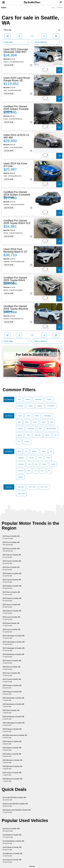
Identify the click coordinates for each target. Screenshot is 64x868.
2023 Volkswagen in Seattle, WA (14, 649)
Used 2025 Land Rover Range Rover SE (17, 79)
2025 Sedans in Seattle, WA (12, 599)
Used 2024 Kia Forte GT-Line (15, 165)
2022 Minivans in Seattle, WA (12, 780)
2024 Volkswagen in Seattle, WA (14, 637)
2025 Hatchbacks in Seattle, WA (13, 699)
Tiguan (44, 464)
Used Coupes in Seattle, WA (12, 861)
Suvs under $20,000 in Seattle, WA (14, 799)
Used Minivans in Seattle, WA (12, 855)
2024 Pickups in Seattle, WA (12, 687)
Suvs (19, 399)
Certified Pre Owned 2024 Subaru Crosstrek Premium (17, 195)
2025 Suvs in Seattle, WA (11, 537)
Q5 (36, 471)
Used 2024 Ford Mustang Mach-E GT (15, 250)
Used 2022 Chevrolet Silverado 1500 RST (16, 51)
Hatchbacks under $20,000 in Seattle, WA (17, 811)
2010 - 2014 (44, 487)
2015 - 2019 (32, 487)
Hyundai (20, 429)
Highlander (21, 458)
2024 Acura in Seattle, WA (11, 668)
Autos (4, 8)
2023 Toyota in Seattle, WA (12, 581)
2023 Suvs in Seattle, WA (11, 550)
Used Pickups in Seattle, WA (12, 848)
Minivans (21, 406)
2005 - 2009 (21, 493)
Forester (20, 471)
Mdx (29, 471)
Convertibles (51, 406)
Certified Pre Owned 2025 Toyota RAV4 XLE (17, 222)
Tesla (28, 435)
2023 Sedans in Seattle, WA (12, 575)
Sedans (28, 399)
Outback (20, 477)
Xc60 (40, 458)
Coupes (30, 406)
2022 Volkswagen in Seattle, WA (14, 724)
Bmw (40, 429)
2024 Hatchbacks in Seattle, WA (13, 656)
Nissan (47, 435)
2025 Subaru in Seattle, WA (12, 662)
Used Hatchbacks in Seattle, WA (13, 842)
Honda (44, 422)
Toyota (20, 416)
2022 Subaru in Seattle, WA (12, 755)
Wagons (40, 406)
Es (49, 471)
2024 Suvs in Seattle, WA (11, 543)
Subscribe (60, 8)
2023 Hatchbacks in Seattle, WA (13, 718)
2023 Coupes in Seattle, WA (12, 774)
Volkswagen (47, 416)
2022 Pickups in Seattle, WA (12, 743)
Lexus (28, 416)
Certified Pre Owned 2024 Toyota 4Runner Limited (16, 309)
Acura (35, 422)
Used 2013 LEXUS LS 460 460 (16, 136)
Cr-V (43, 471)
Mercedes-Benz (51, 429)
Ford (52, 422)
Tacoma (32, 458)
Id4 (29, 464)
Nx (51, 451)
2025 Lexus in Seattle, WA (11, 618)
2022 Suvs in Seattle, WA (11, 568)
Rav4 (19, 451)
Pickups (49, 399)
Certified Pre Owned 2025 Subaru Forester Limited (16, 109)
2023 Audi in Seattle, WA (11, 624)
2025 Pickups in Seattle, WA (12, 730)
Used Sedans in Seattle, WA (12, 836)
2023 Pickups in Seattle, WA (12, 693)
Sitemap (32, 866)
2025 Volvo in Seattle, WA (11, 674)
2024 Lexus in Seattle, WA (11, 631)
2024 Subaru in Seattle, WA (12, 612)
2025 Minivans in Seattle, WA (12, 768)
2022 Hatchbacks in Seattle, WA (13, 705)
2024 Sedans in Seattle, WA (12, 587)
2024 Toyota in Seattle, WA (12, 556)
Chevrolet (38, 435)
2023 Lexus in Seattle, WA (11, 606)
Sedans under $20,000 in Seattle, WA (15, 805)
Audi (19, 422)
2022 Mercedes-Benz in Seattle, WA (15, 736)
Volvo (27, 422)
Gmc (56, 435)
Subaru (37, 416)
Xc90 (48, 458)
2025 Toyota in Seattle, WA (12, 562)
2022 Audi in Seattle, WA (11, 712)
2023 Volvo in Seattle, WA (11, 593)
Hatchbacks (38, 399)
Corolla (53, 464)
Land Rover (31, 429)
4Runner (34, 451)
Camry (44, 451)
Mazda (20, 435)
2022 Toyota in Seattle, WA (12, 680)
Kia (19, 442)
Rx (26, 451)
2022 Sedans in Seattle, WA (12, 749)
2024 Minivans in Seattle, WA (12, 761)
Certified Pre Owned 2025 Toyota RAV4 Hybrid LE (15, 280)
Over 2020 (21, 487)
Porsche (27, 442)
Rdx (36, 464)
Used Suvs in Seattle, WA (11, 830)
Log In (53, 8)
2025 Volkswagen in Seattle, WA (14, 643)
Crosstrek (21, 464)
